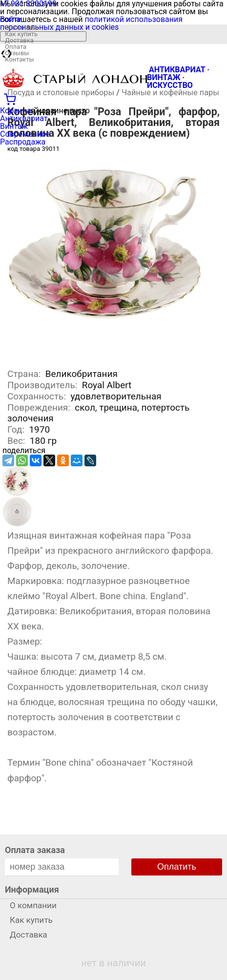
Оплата (16, 47)
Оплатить (177, 867)
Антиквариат (24, 118)
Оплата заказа (35, 850)
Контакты (20, 59)
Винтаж (14, 126)
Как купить (21, 34)
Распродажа (23, 142)
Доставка (19, 40)
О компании (23, 28)
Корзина (15, 111)
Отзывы (17, 53)
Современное (25, 134)
